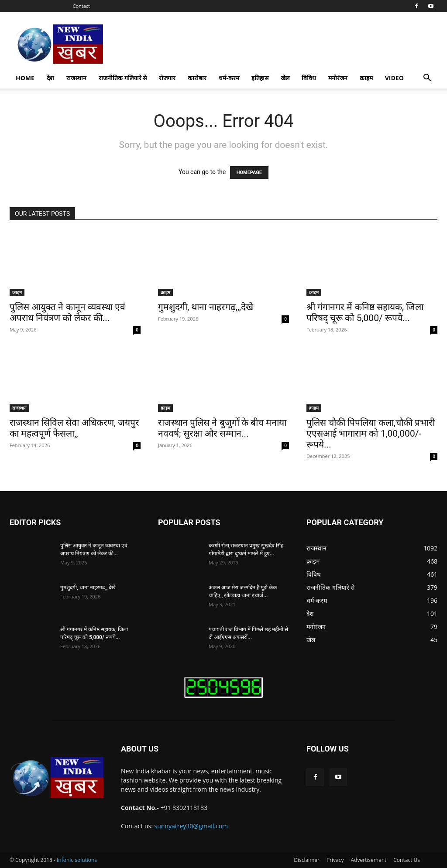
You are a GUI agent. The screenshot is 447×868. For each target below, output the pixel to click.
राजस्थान (76, 78)
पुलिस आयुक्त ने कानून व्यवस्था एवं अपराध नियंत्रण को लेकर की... (67, 313)
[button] (427, 79)
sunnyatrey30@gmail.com (191, 826)
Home (25, 78)
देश (50, 78)
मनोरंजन (338, 78)
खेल (285, 78)
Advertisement (368, 860)
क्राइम (366, 78)
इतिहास (260, 78)
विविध (309, 78)
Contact (82, 6)
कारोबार (197, 78)
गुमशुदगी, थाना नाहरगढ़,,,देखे (206, 307)
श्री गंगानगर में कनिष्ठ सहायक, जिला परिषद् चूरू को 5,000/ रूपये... (365, 313)
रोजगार (167, 78)
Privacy (335, 860)
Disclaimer (307, 860)
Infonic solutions (77, 860)
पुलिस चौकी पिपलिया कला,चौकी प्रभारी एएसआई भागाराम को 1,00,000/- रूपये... (371, 434)
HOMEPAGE (249, 173)
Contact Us (407, 860)
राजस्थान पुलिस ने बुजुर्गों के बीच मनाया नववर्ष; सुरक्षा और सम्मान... (222, 428)
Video (394, 78)
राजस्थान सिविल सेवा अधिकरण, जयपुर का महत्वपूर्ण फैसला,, (74, 428)
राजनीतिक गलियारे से (123, 78)
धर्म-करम (229, 78)
